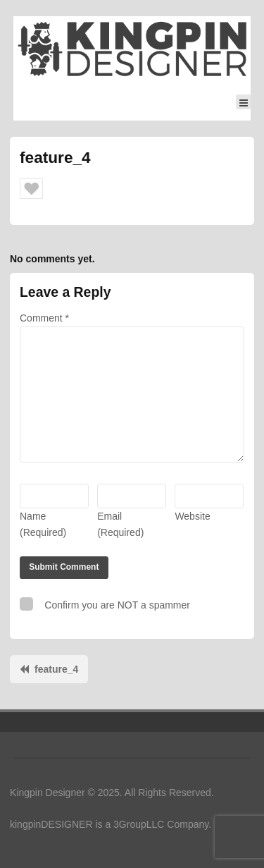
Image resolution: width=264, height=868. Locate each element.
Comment (44, 318)
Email (120, 524)
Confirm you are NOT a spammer (105, 604)
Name (43, 524)
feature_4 (56, 669)
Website (192, 516)
